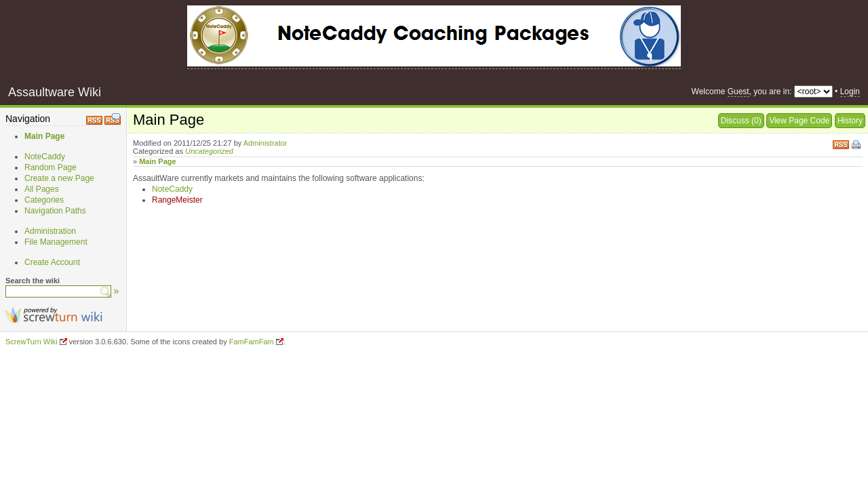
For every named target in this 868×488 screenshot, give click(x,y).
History (850, 121)
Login (850, 91)
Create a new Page (59, 178)
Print (857, 146)
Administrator (265, 143)
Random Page (51, 167)
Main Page (44, 136)
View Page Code (799, 121)
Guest (738, 91)
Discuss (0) (741, 121)
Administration (50, 231)
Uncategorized (209, 151)
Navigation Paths (55, 211)
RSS (841, 143)
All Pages (42, 189)
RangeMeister (177, 200)
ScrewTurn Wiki (32, 342)
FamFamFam (252, 342)
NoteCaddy (45, 157)
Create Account (52, 262)
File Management (56, 242)
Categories (44, 200)
